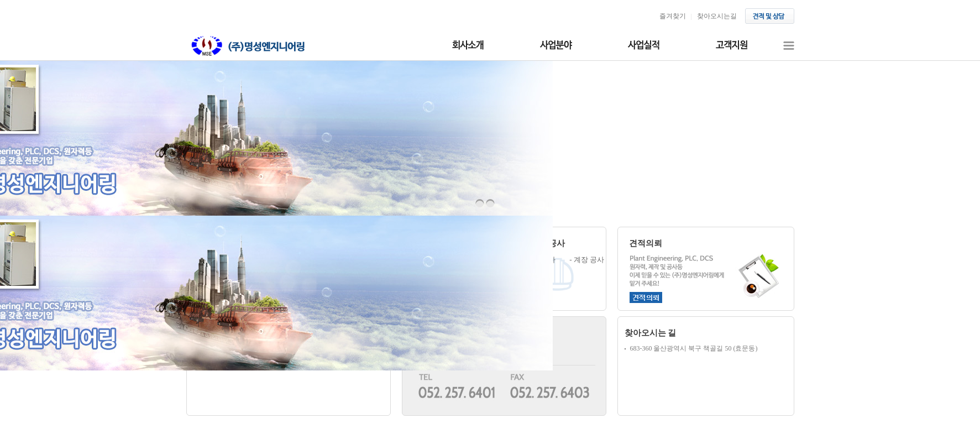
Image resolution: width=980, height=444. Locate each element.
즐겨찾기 (673, 16)
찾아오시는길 (717, 16)
